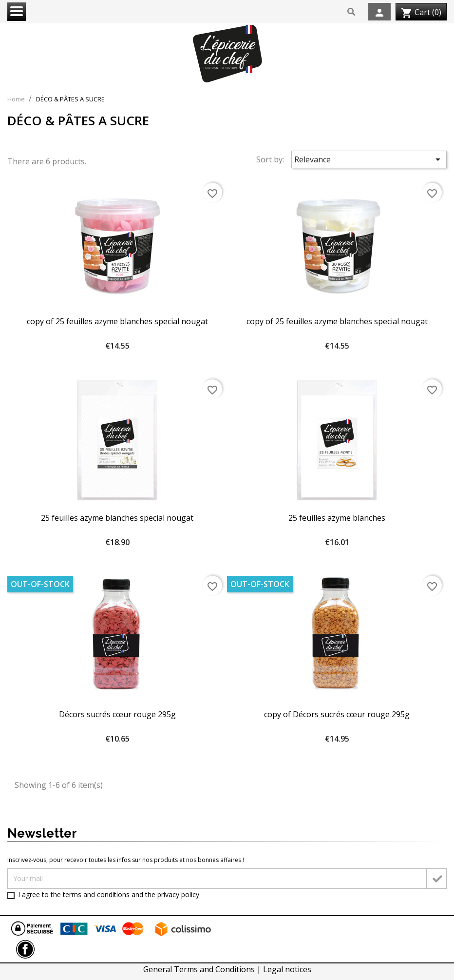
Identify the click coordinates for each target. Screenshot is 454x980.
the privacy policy (172, 894)
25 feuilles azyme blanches (337, 518)
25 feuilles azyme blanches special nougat (117, 518)
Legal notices (287, 969)
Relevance (369, 159)
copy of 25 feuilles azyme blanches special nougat (117, 321)
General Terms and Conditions (200, 969)
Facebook (25, 949)
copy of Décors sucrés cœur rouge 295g (337, 714)
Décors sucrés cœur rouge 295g (117, 714)
